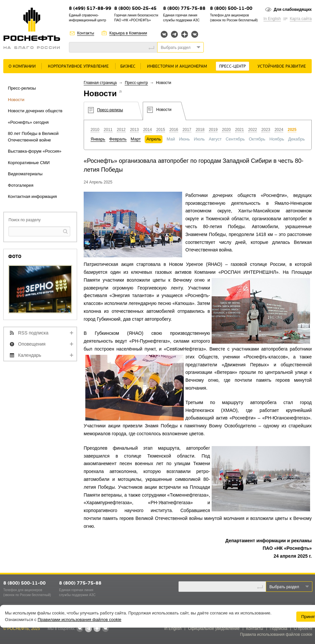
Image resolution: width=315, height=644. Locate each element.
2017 (187, 130)
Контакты (86, 33)
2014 (147, 130)
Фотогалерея (21, 185)
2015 (161, 130)
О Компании (22, 66)
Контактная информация (32, 196)
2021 (240, 130)
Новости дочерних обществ (35, 111)
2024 (279, 130)
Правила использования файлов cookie (276, 634)
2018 (200, 130)
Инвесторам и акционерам (177, 66)
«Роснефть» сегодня (28, 122)
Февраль (118, 139)
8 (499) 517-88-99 (90, 9)
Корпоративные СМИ (29, 163)
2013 (134, 130)
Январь (98, 139)
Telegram (174, 34)
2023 (266, 130)
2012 (121, 130)
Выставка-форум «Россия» (35, 151)
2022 (253, 130)
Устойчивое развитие (282, 66)
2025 (292, 130)
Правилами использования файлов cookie (80, 620)
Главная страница (100, 83)
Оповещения (32, 344)
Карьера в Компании (128, 33)
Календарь (30, 355)
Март (136, 139)
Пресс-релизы (22, 88)
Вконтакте (164, 34)
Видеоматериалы (25, 174)
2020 (226, 130)
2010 (95, 130)
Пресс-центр (232, 66)
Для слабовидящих (293, 10)
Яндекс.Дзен (185, 34)
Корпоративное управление (78, 66)
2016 (174, 130)
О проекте (303, 629)
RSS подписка (33, 333)
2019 (213, 130)
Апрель (154, 139)
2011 (108, 130)
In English (272, 19)
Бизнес (128, 66)
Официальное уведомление (214, 629)
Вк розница (195, 35)
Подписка (278, 629)
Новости (16, 100)
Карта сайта (301, 19)
